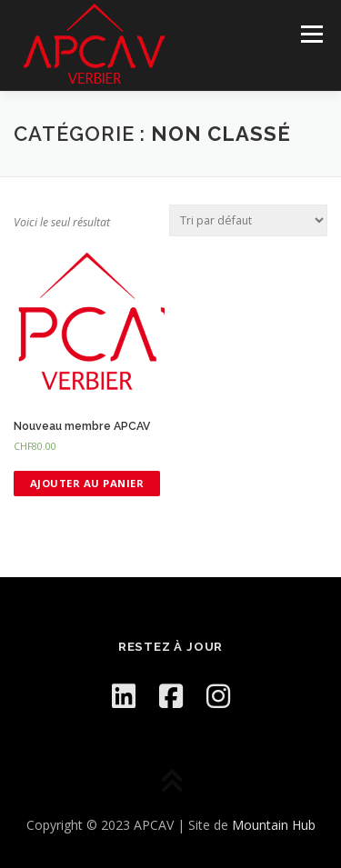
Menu (311, 34)
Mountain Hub (274, 825)
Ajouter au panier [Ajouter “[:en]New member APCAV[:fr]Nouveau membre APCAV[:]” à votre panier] (87, 483)
